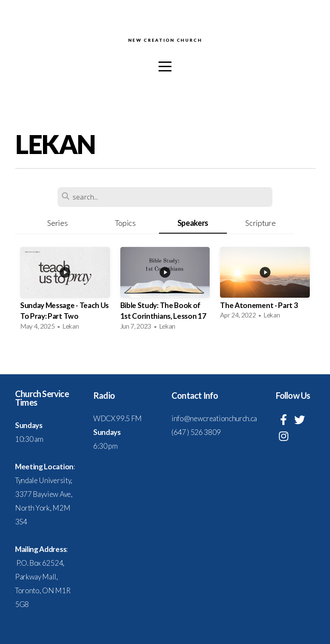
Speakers (193, 223)
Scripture (260, 223)
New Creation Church (165, 40)
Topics (125, 223)
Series (57, 223)
